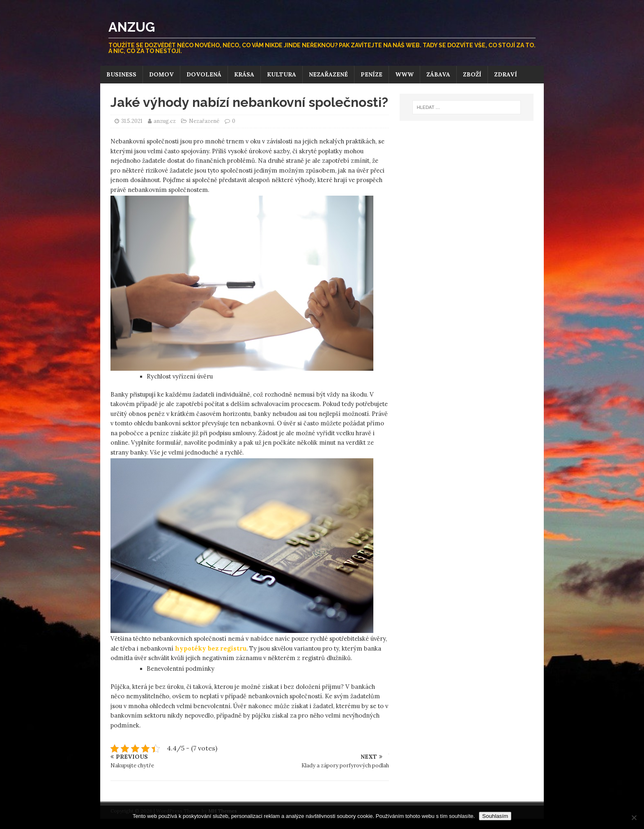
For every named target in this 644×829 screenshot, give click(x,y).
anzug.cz (165, 121)
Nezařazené (328, 74)
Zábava (438, 74)
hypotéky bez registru (211, 648)
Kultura (282, 74)
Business (121, 74)
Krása (244, 74)
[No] (634, 817)
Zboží (472, 74)
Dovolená (204, 74)
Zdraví (506, 74)
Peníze (371, 74)
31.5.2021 (132, 121)
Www (404, 74)
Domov (161, 74)
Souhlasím (495, 816)
